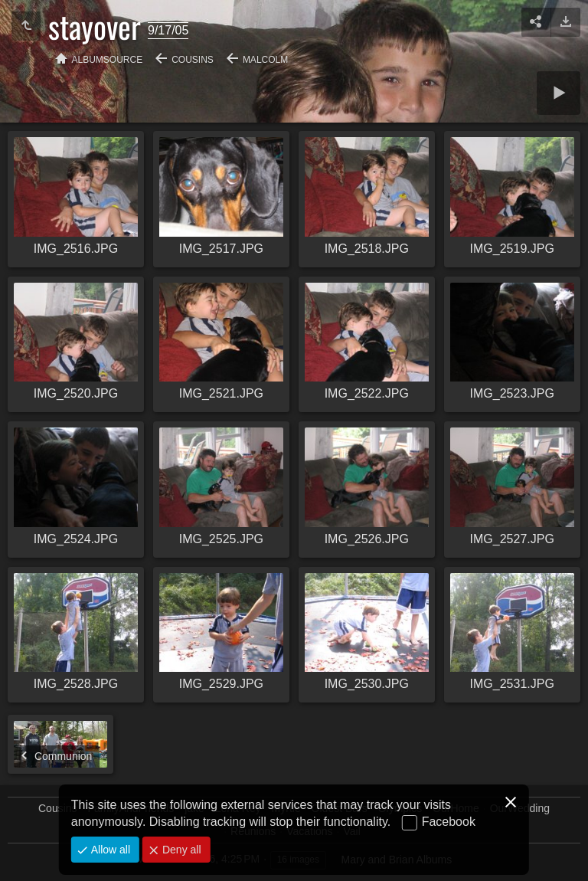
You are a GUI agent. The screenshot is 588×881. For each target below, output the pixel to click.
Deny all (180, 850)
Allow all (109, 850)
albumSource (108, 60)
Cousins (193, 60)
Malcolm (265, 60)
